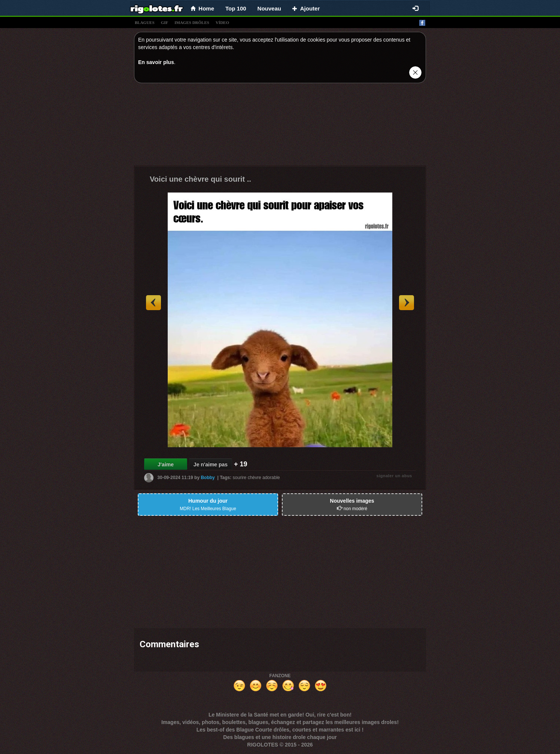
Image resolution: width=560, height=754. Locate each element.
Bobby (208, 478)
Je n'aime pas (211, 464)
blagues (145, 22)
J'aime (166, 464)
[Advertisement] (280, 126)
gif (165, 22)
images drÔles (192, 22)
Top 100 (236, 8)
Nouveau (269, 8)
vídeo (222, 22)
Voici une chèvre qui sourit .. (200, 179)
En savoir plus (156, 62)
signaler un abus (394, 476)
